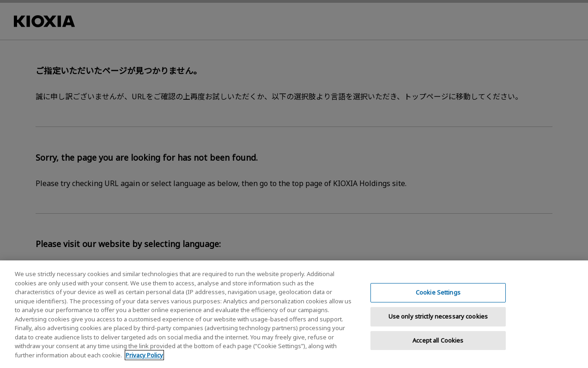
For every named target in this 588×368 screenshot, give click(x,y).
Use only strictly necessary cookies (438, 322)
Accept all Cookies (438, 346)
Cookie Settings (438, 298)
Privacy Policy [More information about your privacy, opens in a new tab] (144, 361)
